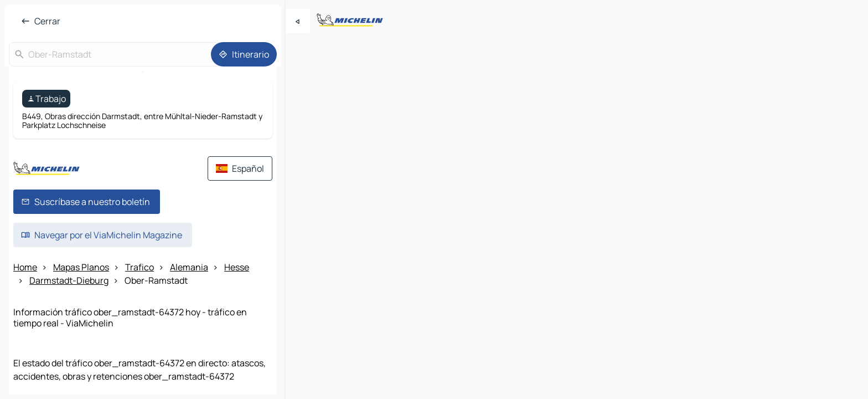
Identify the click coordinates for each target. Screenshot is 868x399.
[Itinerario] (244, 54)
